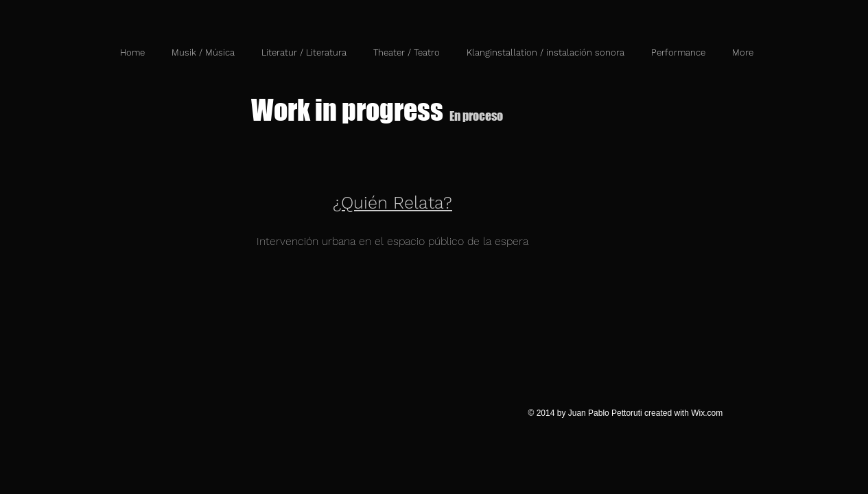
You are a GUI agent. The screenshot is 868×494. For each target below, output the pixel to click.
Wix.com (707, 413)
